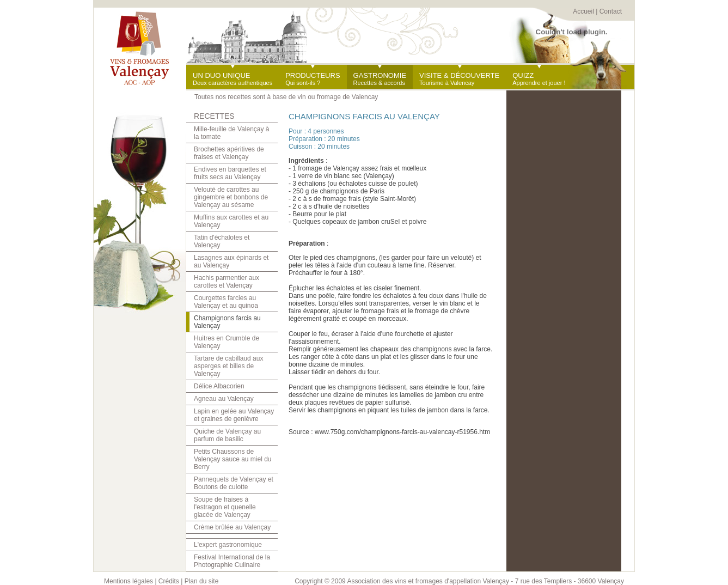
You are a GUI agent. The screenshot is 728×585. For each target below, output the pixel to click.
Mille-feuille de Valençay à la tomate (232, 133)
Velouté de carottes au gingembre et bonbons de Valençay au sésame (231, 197)
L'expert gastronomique (228, 545)
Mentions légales (129, 581)
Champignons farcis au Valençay (227, 322)
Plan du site (202, 581)
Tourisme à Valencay (459, 79)
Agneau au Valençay (224, 399)
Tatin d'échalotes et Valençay (222, 241)
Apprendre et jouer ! (539, 79)
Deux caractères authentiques (233, 79)
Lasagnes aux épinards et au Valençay (231, 261)
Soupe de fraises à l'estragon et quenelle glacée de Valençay (225, 507)
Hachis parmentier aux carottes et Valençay (227, 282)
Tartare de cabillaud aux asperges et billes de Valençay (228, 366)
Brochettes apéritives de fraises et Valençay (229, 153)
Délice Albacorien (219, 386)
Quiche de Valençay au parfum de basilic (227, 435)
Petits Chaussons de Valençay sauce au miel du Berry (233, 459)
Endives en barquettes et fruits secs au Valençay (230, 173)
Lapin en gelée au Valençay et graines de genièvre (234, 415)
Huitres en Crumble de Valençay (227, 342)
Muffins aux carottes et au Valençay (231, 221)
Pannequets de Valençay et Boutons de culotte (234, 483)
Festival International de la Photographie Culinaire (232, 561)
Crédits (169, 581)
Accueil (583, 11)
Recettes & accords (380, 79)
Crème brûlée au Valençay (232, 527)
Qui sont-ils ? (313, 79)
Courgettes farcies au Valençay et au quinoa (226, 302)
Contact (611, 11)
